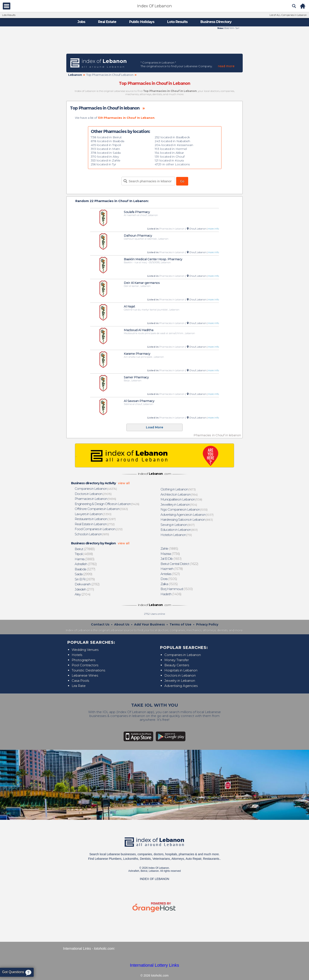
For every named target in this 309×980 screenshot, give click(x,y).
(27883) (85, 549)
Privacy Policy (207, 624)
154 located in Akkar (169, 153)
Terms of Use (180, 624)
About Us (122, 624)
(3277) (85, 569)
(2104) (83, 594)
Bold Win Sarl (232, 28)
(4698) (84, 554)
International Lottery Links (154, 965)
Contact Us (100, 624)
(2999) (84, 574)
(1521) (170, 574)
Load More (155, 427)
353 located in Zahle (106, 160)
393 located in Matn (105, 149)
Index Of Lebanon (154, 6)
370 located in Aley (105, 157)
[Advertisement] (154, 41)
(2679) (85, 579)
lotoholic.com (104, 949)
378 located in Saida (106, 153)
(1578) (172, 569)
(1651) (171, 559)
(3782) (86, 564)
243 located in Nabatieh (172, 141)
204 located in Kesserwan (174, 145)
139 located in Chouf (170, 157)
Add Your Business (149, 624)
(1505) (169, 579)
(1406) (171, 594)
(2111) (85, 589)
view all (124, 483)
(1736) (170, 554)
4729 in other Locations (172, 164)
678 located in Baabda (108, 141)
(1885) (170, 549)
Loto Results (9, 15)
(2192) (87, 584)
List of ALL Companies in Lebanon (288, 15)
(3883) (85, 559)
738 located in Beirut (106, 137)
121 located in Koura (169, 160)
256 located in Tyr (103, 164)
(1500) (177, 589)
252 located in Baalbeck (172, 137)
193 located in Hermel (171, 149)
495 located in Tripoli (106, 145)
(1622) (180, 564)
